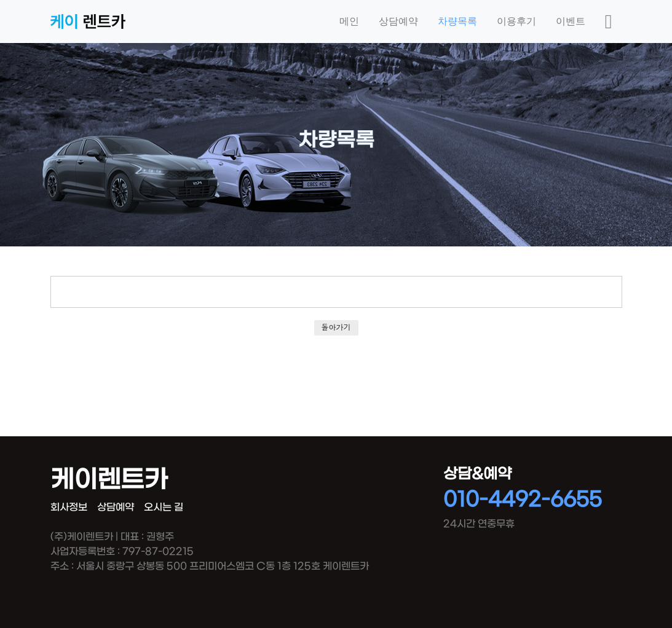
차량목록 (457, 21)
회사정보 (69, 507)
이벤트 (571, 21)
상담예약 (398, 21)
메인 (349, 21)
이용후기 (516, 21)
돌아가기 (336, 327)
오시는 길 (164, 507)
